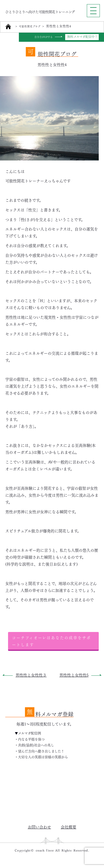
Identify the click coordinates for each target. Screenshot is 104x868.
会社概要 (69, 826)
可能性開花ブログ (32, 26)
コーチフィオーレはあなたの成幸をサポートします (51, 640)
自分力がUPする (42, 37)
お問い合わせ (39, 826)
